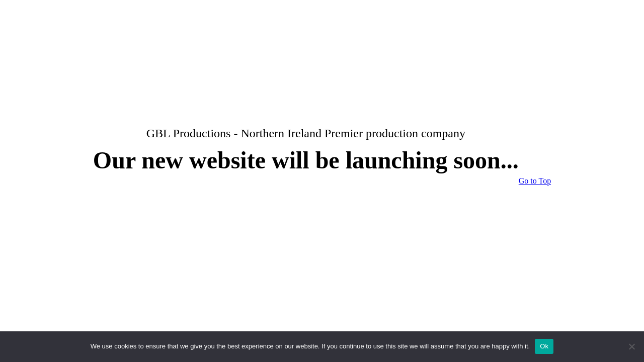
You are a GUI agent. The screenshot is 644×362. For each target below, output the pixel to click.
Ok (544, 346)
